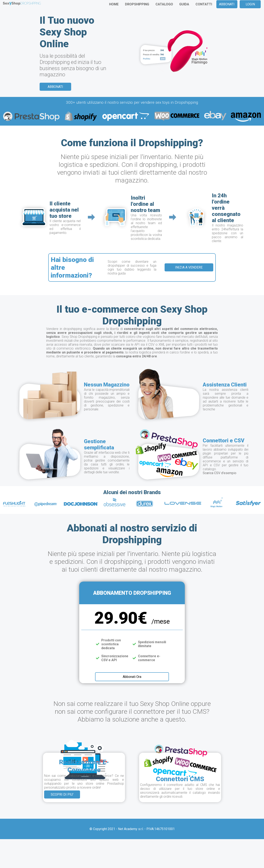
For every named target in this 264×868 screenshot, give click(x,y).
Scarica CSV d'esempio (220, 473)
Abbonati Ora (132, 677)
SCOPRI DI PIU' (62, 794)
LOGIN (250, 4)
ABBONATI (227, 4)
